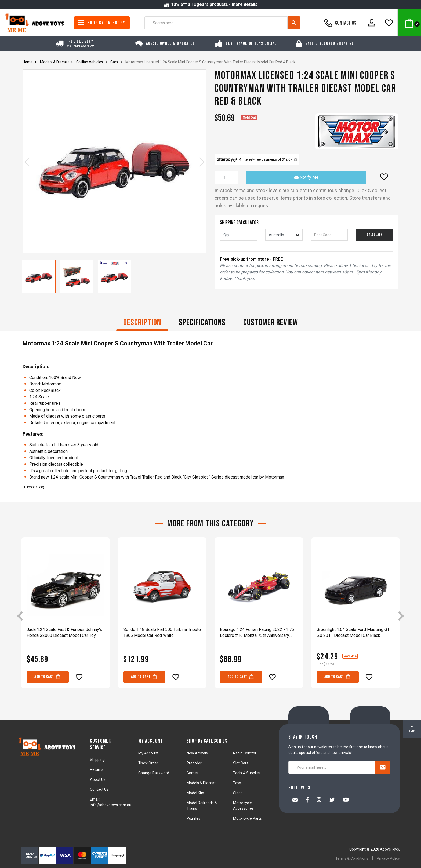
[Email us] (295, 800)
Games (193, 773)
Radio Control (244, 753)
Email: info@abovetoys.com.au (111, 802)
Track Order (148, 763)
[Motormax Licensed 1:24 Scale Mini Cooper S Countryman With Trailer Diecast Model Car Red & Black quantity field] (226, 177)
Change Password (154, 773)
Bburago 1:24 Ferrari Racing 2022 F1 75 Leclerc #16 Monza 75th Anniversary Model (257, 633)
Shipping (97, 760)
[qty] (239, 235)
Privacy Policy (388, 858)
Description (142, 322)
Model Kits (195, 793)
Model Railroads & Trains (202, 806)
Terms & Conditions (352, 858)
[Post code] (329, 235)
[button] (384, 177)
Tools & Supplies (247, 773)
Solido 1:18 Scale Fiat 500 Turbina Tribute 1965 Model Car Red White (162, 632)
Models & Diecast (201, 783)
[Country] (284, 235)
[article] (66, 617)
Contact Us (339, 23)
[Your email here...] (332, 767)
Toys (237, 783)
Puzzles (193, 818)
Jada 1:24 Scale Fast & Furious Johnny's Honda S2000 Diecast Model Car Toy (64, 632)
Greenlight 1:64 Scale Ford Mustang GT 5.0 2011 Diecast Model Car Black (353, 632)
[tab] (142, 323)
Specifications (202, 322)
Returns (97, 769)
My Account (148, 753)
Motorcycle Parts (247, 818)
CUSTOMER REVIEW (271, 322)
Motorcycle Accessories (243, 806)
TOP (412, 729)
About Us (98, 779)
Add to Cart (48, 676)
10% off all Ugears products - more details (210, 4)
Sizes (238, 793)
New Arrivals (197, 753)
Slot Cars (241, 763)
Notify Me (306, 177)
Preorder (194, 763)
